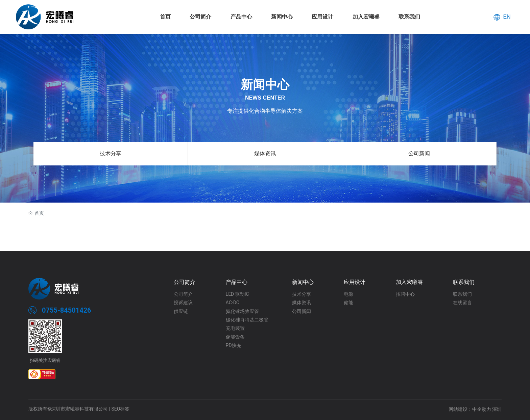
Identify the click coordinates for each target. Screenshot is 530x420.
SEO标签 (120, 409)
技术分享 (111, 153)
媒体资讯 (265, 153)
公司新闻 (419, 153)
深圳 (497, 409)
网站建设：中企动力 (470, 409)
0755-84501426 (67, 310)
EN (507, 16)
